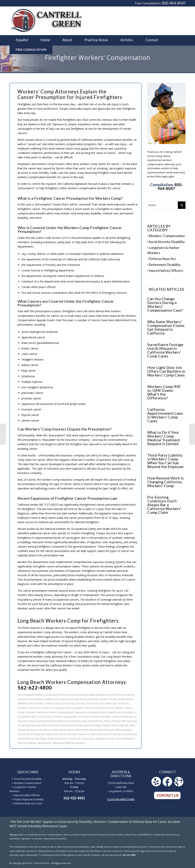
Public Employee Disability (29, 799)
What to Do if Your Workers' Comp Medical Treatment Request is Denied (164, 438)
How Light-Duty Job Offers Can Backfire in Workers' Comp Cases (166, 371)
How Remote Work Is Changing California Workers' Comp (165, 482)
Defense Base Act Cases (28, 803)
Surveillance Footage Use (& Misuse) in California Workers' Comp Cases (165, 350)
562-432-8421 (74, 798)
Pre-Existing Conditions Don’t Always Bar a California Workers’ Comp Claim (164, 505)
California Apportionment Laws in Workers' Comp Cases (165, 415)
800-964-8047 (174, 3)
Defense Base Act (162, 259)
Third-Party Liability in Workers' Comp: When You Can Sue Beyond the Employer (166, 461)
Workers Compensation (28, 783)
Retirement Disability (165, 265)
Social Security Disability (167, 242)
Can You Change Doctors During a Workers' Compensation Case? (165, 304)
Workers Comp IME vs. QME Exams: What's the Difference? (164, 392)
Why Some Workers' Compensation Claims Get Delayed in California (166, 327)
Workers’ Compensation (167, 236)
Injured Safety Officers (166, 270)
